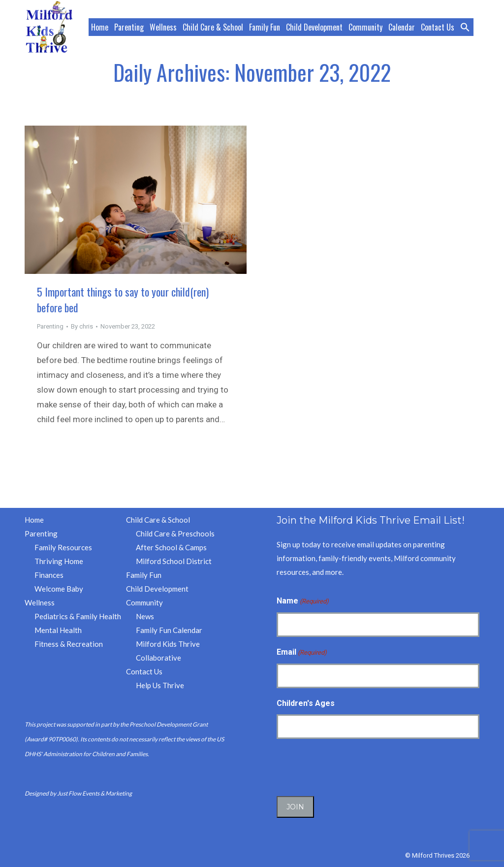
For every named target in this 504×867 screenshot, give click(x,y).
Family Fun (144, 575)
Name (303, 601)
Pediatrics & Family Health (78, 616)
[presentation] (351, 766)
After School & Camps (171, 547)
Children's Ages (306, 703)
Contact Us (144, 671)
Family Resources (63, 547)
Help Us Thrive (160, 685)
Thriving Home (59, 561)
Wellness (40, 602)
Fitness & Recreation (69, 644)
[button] (466, 27)
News (145, 616)
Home (34, 520)
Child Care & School (158, 520)
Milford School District (174, 561)
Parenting (50, 326)
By (82, 326)
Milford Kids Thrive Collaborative (168, 651)
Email (302, 653)
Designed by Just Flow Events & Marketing (78, 793)
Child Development (157, 589)
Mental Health (58, 630)
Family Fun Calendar (169, 630)
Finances (49, 575)
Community (144, 602)
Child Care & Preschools (175, 534)
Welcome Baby (59, 589)
